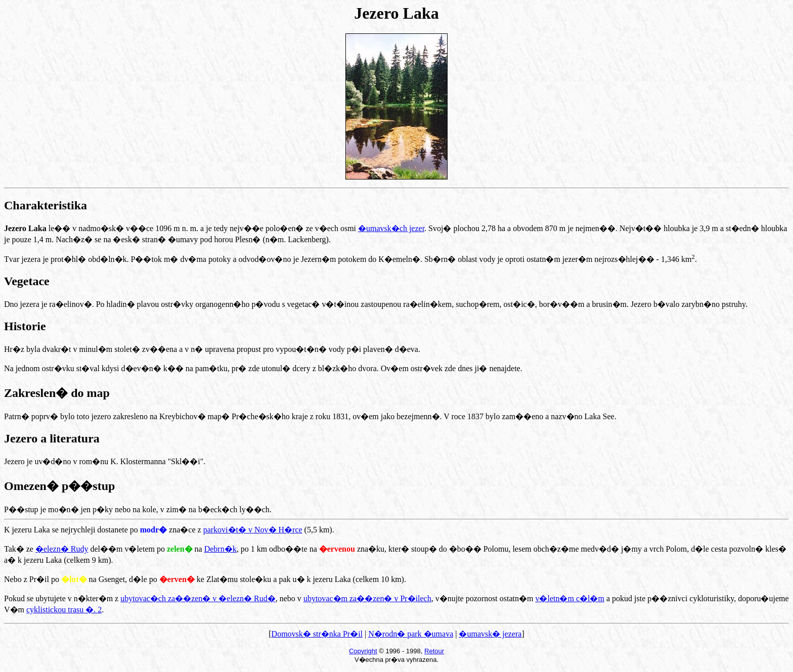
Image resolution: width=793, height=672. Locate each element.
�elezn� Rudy (62, 549)
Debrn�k (221, 549)
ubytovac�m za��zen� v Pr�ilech (367, 598)
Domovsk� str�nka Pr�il (317, 634)
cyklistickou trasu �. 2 (64, 610)
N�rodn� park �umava (411, 634)
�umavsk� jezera (490, 634)
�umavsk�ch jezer (391, 228)
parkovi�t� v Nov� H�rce (253, 530)
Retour (434, 651)
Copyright (363, 651)
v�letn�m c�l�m (569, 598)
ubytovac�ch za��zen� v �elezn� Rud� (198, 598)
